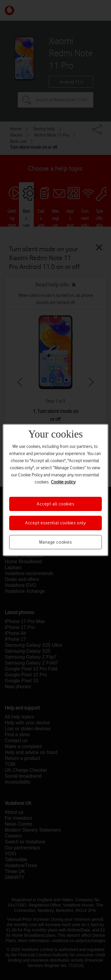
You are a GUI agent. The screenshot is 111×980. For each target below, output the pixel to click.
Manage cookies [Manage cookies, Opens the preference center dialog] (55, 542)
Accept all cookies (55, 504)
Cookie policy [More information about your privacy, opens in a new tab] (63, 482)
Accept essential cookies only (55, 523)
